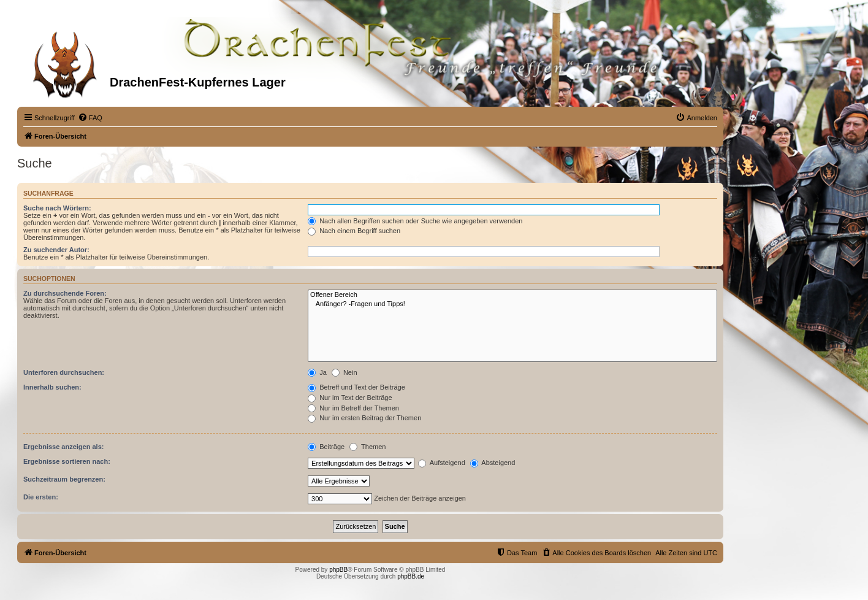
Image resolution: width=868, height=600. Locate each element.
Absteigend (493, 463)
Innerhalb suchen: (52, 387)
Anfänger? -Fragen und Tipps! (512, 304)
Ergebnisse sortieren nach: (67, 461)
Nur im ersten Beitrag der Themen (364, 418)
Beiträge (326, 447)
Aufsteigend (442, 463)
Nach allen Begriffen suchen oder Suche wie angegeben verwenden (415, 221)
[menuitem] (90, 118)
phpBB (338, 570)
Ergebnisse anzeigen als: (63, 447)
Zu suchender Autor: (56, 250)
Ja (317, 372)
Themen (367, 447)
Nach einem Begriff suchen (354, 231)
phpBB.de (411, 576)
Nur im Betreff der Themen (353, 408)
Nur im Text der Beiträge (350, 398)
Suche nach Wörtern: (57, 208)
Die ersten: (41, 497)
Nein (345, 372)
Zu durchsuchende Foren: (65, 293)
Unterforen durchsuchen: (64, 372)
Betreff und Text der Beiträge (356, 387)
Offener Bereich (512, 295)
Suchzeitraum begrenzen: (64, 479)
